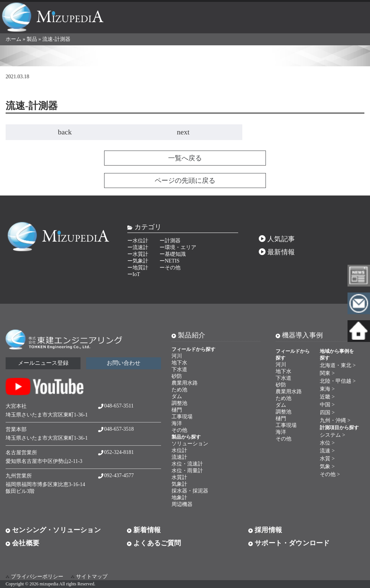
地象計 (179, 498)
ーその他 (170, 268)
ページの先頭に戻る (185, 181)
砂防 (177, 376)
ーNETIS (170, 261)
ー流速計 (138, 247)
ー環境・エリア (178, 247)
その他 (179, 430)
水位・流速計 (187, 464)
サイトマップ (92, 577)
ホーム (13, 39)
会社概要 (22, 543)
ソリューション (190, 444)
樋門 (177, 410)
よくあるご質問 (154, 543)
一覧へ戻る (185, 158)
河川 (177, 356)
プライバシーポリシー (37, 577)
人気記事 (277, 239)
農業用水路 (185, 383)
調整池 (179, 403)
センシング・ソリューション (53, 530)
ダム (177, 396)
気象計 (179, 484)
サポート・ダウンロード (289, 543)
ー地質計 (138, 268)
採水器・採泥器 (190, 491)
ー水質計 (138, 254)
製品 (32, 39)
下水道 (179, 369)
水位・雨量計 (187, 471)
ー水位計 (138, 241)
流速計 (179, 457)
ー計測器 (170, 241)
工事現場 (182, 417)
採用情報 (265, 530)
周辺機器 (182, 504)
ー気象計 (138, 261)
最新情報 (277, 252)
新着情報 (144, 530)
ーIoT (134, 274)
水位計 (179, 450)
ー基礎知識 (173, 254)
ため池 (179, 390)
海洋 (177, 423)
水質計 (179, 477)
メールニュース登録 (43, 363)
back (65, 132)
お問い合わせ (124, 363)
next (183, 132)
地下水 (179, 363)
